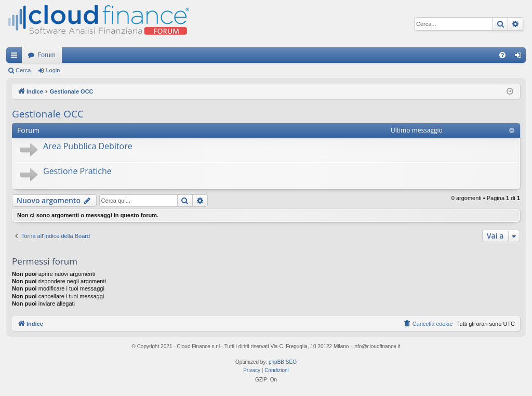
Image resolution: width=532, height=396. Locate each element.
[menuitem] (502, 55)
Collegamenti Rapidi (16, 57)
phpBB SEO (283, 362)
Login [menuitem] (520, 57)
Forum (46, 55)
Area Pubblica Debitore (88, 146)
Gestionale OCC (48, 114)
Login (53, 70)
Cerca (23, 70)
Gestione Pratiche (77, 171)
